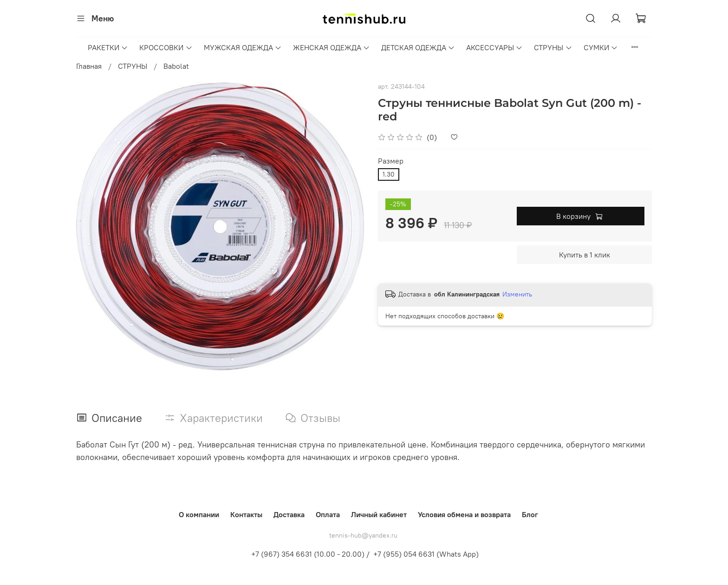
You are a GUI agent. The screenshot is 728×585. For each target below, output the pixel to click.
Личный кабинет (379, 514)
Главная (89, 66)
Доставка (289, 514)
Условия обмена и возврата (464, 514)
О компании (199, 514)
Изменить (517, 294)
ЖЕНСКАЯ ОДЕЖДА (331, 47)
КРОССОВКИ (166, 47)
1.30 (389, 174)
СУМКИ (601, 47)
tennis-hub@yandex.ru (363, 535)
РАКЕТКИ (108, 47)
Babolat (176, 66)
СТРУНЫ (553, 47)
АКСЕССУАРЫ (494, 47)
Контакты (246, 514)
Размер (391, 161)
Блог (530, 514)
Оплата (328, 514)
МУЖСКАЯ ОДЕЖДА (243, 47)
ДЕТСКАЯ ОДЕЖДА (418, 47)
